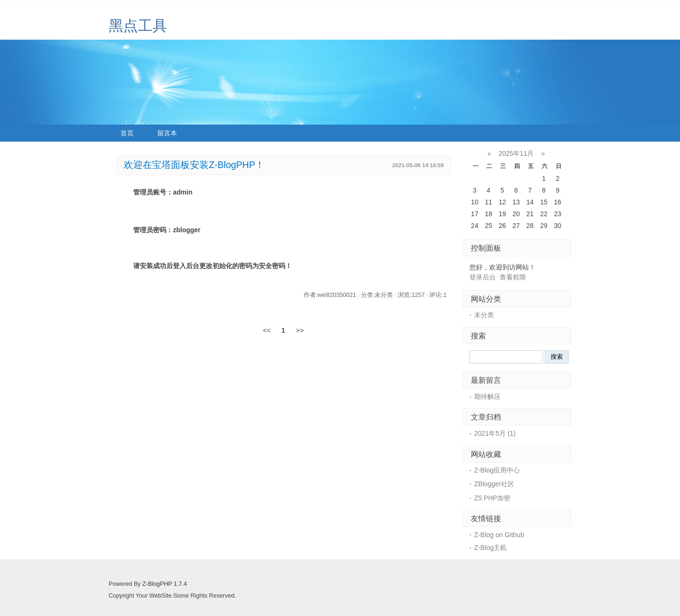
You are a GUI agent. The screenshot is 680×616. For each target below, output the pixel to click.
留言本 (167, 133)
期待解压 (487, 397)
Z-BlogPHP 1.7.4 (164, 584)
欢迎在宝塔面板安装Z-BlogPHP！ (194, 165)
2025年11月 (516, 153)
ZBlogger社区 (494, 484)
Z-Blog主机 (490, 548)
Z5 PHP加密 (492, 498)
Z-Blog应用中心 (497, 470)
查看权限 (513, 277)
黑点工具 (138, 26)
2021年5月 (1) (495, 433)
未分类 (484, 315)
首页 (127, 133)
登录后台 (483, 277)
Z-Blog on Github (499, 535)
